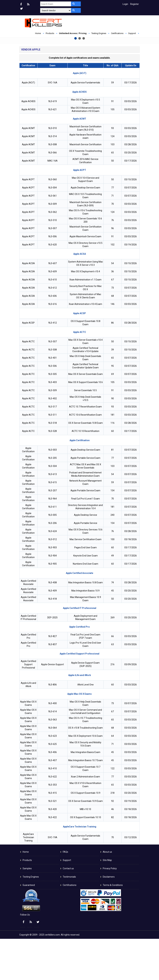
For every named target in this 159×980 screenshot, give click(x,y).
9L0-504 (53, 507)
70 (113, 245)
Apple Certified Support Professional (28, 706)
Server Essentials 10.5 (85, 432)
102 (113, 286)
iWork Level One (86, 726)
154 (113, 532)
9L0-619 (53, 142)
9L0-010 (53, 169)
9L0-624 (53, 572)
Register (135, 4)
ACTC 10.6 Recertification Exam (85, 456)
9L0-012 (53, 581)
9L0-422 (53, 859)
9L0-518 (53, 464)
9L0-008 (53, 186)
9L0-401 (53, 399)
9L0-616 (53, 345)
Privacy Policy (110, 910)
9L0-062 (53, 253)
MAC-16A (53, 202)
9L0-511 (53, 456)
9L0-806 (53, 726)
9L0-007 (53, 270)
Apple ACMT (28, 169)
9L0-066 (53, 194)
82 (113, 859)
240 (113, 556)
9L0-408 (53, 624)
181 (113, 456)
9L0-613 (53, 515)
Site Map (107, 901)
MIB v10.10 (85, 850)
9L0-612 (53, 329)
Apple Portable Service (86, 564)
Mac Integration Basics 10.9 (85, 632)
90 (113, 440)
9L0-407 (53, 802)
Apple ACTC (28, 383)
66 (113, 677)
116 (113, 464)
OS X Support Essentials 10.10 (86, 859)
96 (113, 270)
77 (113, 229)
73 (113, 329)
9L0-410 (53, 810)
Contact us (68, 910)
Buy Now (57, 73)
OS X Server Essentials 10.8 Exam (86, 464)
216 (113, 706)
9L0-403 (53, 423)
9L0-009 (53, 245)
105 (113, 151)
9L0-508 (53, 391)
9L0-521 (53, 842)
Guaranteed (29, 926)
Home (38, 33)
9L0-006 (53, 278)
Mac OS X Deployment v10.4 (86, 313)
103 (113, 186)
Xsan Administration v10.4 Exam (85, 345)
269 (113, 659)
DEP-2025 (52, 659)
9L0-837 (53, 686)
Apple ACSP (28, 364)
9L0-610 (53, 321)
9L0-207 (53, 532)
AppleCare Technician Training (28, 879)
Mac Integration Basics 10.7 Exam (86, 802)
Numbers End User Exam (86, 605)
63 (113, 686)
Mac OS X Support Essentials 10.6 (86, 423)
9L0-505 (53, 415)
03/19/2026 (131, 286)
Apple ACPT (28, 221)
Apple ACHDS (28, 142)
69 (113, 415)
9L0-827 (53, 677)
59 (113, 124)
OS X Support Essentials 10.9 (86, 834)
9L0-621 (53, 151)
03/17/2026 (131, 124)
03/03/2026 (131, 142)
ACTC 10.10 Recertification (86, 472)
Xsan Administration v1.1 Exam (85, 321)
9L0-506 (53, 407)
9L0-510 (53, 261)
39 (113, 391)
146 (113, 345)
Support (132, 33)
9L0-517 (53, 448)
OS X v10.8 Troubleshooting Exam (85, 769)
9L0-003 (53, 491)
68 (113, 337)
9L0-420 (53, 850)
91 (113, 142)
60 (113, 472)
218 (113, 834)
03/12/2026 (131, 879)
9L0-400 (53, 745)
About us (107, 893)
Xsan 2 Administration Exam (85, 818)
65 (113, 194)
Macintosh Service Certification (86, 186)
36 (113, 313)
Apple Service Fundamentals (85, 124)
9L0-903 (53, 589)
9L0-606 (53, 337)
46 (113, 850)
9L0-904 (53, 597)
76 (113, 261)
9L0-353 (53, 826)
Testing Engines (99, 33)
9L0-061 (53, 237)
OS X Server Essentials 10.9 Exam (86, 842)
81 (113, 491)
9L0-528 (53, 472)
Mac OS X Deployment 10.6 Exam (86, 777)
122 (113, 810)
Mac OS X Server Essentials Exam (86, 415)
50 (113, 202)
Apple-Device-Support (53, 706)
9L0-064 (53, 769)
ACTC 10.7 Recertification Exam (85, 448)
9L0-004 (53, 229)
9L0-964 (53, 540)
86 (113, 364)
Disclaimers (109, 918)
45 (113, 632)
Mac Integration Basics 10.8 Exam (86, 624)
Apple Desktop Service (86, 556)
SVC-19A (53, 879)
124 (113, 178)
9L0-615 (53, 524)
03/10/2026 (131, 221)
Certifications (117, 33)
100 (113, 581)
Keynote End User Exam (86, 597)
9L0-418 (53, 640)
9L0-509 (53, 432)
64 (113, 777)
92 (113, 842)
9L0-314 (53, 178)
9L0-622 (53, 818)
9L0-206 (53, 564)
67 (113, 321)
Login (125, 4)
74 (113, 624)
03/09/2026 (131, 706)
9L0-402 (53, 440)
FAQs (65, 893)
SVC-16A (53, 124)
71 (113, 237)
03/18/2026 (131, 581)
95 (113, 407)
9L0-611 (53, 548)
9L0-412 (53, 364)
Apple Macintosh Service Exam (85, 278)
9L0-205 (53, 499)
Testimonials (69, 918)
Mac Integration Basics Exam (86, 793)
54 (113, 305)
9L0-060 (53, 221)
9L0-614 (53, 753)
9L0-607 (53, 305)
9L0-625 (53, 785)
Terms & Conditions (113, 926)
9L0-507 (53, 383)
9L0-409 (53, 632)
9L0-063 (53, 761)
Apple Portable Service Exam (85, 499)
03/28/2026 (131, 186)
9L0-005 (53, 556)
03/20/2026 (131, 194)
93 (113, 169)
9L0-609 (53, 313)
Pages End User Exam (86, 589)
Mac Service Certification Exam (86, 581)
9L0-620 (53, 286)
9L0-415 (53, 834)
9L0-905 (53, 605)
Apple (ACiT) (28, 124)
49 (113, 597)
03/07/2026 (131, 229)
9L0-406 (53, 793)
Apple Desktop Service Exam (85, 229)
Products (50, 33)
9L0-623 (53, 777)
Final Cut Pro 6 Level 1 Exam (86, 540)
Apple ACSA (28, 305)
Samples (27, 910)
